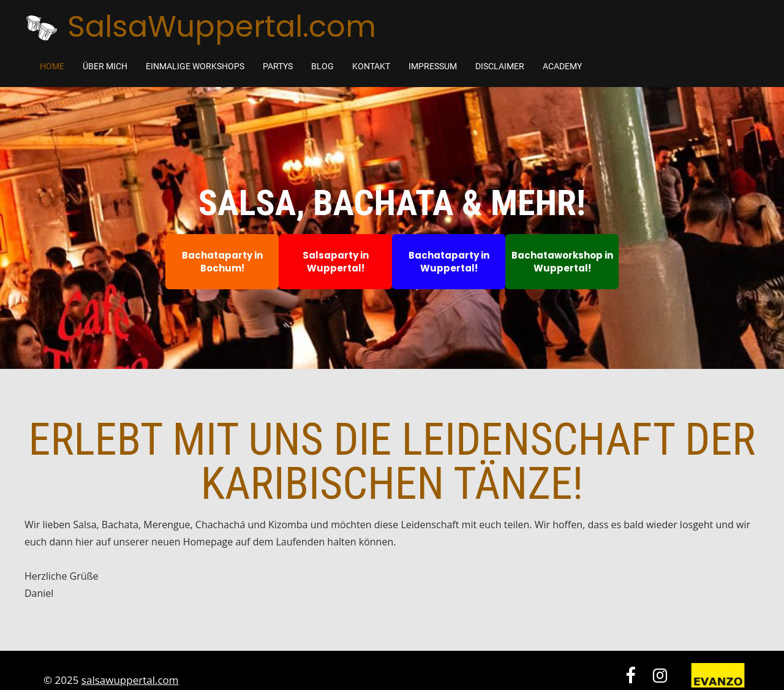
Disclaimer (500, 66)
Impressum (433, 66)
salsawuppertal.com (130, 680)
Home (52, 66)
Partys (278, 66)
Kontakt (371, 66)
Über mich (105, 66)
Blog (322, 66)
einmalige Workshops (195, 66)
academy (562, 66)
